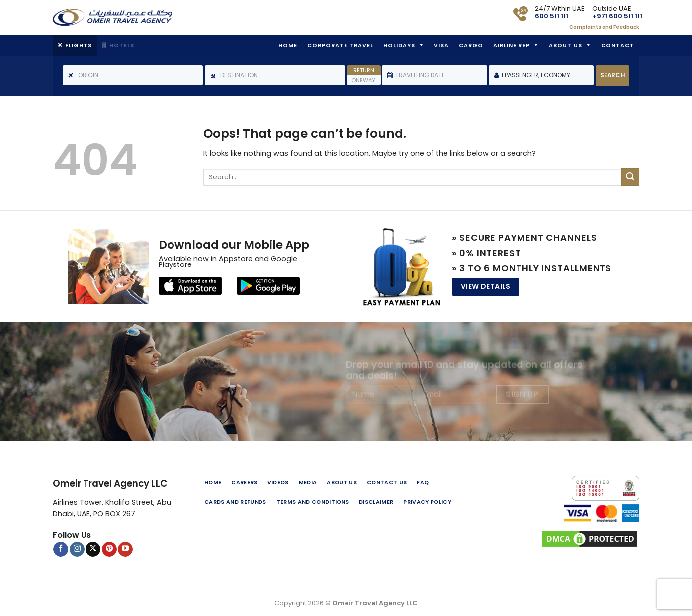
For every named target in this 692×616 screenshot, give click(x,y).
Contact (618, 45)
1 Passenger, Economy (536, 75)
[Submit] (630, 177)
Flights (79, 45)
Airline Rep (512, 45)
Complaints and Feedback (604, 27)
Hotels (122, 45)
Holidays (399, 45)
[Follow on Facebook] (61, 549)
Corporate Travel (340, 45)
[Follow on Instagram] (77, 549)
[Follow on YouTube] (125, 549)
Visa (441, 45)
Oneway (363, 80)
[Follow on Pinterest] (109, 549)
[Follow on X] (93, 549)
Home (288, 45)
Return (364, 70)
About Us (565, 45)
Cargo (471, 45)
